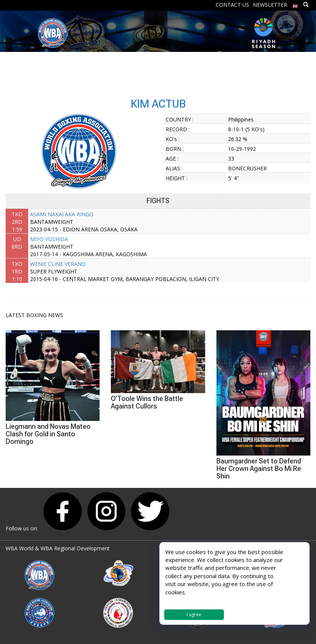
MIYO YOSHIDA (49, 239)
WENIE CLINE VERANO (58, 264)
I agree (194, 614)
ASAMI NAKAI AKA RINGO (62, 214)
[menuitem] (295, 4)
